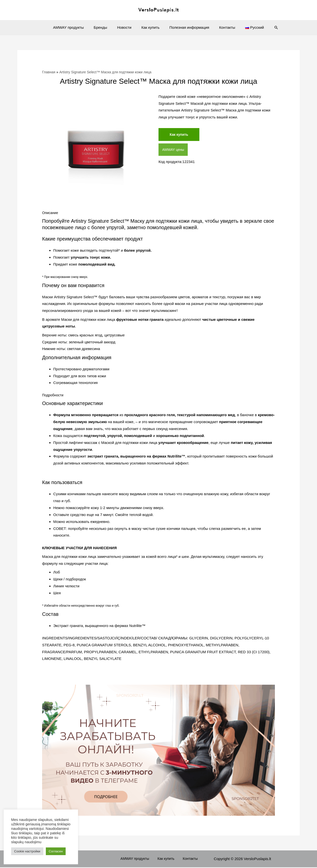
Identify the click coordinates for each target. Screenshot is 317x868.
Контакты (222, 27)
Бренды (105, 27)
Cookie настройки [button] (27, 851)
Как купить (150, 27)
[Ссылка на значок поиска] (267, 27)
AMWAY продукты (76, 27)
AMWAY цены (174, 150)
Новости (127, 27)
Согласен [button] (56, 851)
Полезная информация (187, 27)
